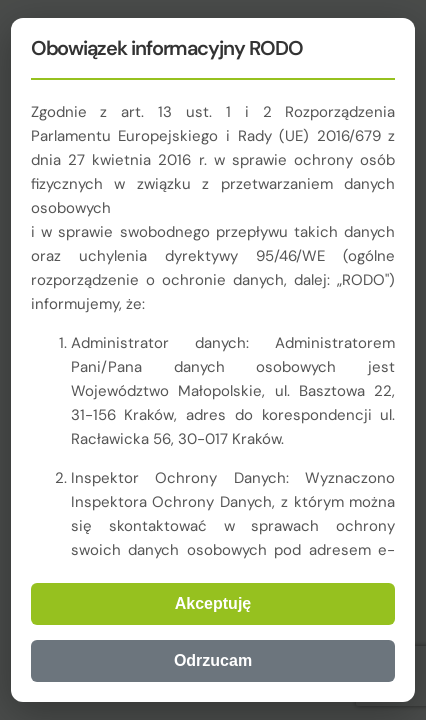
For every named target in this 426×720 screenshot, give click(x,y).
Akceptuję (213, 603)
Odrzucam (213, 660)
